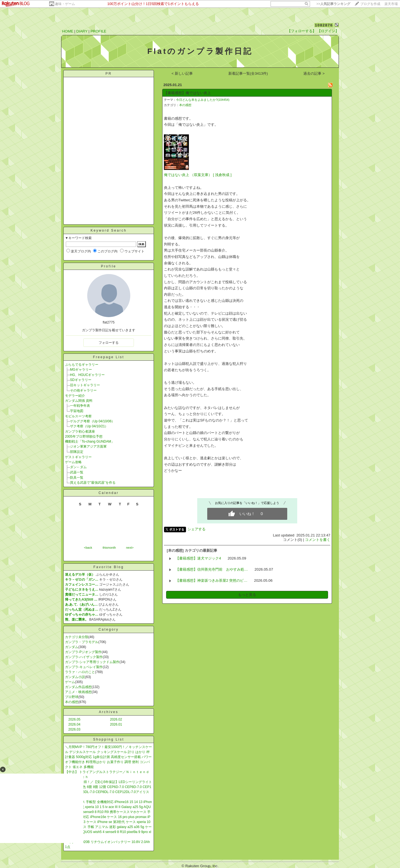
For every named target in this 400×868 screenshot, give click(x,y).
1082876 (324, 25)
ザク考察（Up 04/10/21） (89, 426)
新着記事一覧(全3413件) (248, 73)
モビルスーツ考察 (78, 416)
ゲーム (70, 682)
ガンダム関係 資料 (79, 401)
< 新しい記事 (182, 73)
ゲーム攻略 (73, 462)
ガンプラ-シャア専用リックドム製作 (92, 662)
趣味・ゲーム (65, 4)
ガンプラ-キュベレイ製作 (84, 667)
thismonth (109, 548)
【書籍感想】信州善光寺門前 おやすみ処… (212, 569)
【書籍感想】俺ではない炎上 (187, 93)
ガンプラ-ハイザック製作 (84, 657)
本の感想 (72, 702)
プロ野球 (72, 697)
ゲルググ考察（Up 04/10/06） (92, 421)
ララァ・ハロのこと (80, 672)
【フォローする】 (302, 31)
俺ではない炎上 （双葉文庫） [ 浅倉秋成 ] (198, 175)
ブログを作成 (370, 4)
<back (88, 548)
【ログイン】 (328, 31)
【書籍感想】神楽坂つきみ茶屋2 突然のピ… (211, 580)
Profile (108, 266)
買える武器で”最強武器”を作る (93, 483)
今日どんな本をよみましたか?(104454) (203, 100)
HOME (68, 31)
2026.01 (116, 724)
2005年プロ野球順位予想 (84, 436)
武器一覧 (77, 472)
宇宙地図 (77, 411)
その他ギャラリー (83, 390)
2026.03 (74, 729)
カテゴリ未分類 (77, 637)
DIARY (82, 31)
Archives (109, 712)
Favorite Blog (109, 567)
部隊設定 (77, 452)
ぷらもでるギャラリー (82, 365)
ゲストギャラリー (78, 457)
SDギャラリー (81, 380)
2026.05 (74, 719)
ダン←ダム (78, 467)
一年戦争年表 (80, 406)
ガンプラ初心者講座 (80, 432)
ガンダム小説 (75, 677)
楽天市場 (391, 4)
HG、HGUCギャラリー (87, 375)
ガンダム (72, 647)
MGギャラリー (81, 370)
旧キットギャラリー (85, 385)
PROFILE (98, 31)
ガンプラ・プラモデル (82, 642)
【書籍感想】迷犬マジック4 (198, 558)
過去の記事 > (314, 73)
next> (130, 548)
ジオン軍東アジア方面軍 (88, 446)
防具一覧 (77, 478)
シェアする (197, 529)
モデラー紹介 (75, 396)
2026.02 (116, 719)
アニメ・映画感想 (78, 692)
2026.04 (74, 724)
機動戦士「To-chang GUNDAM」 (90, 441)
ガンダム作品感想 (78, 687)
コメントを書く (318, 540)
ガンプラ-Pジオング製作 (83, 652)
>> (333, 4)
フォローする (109, 343)
